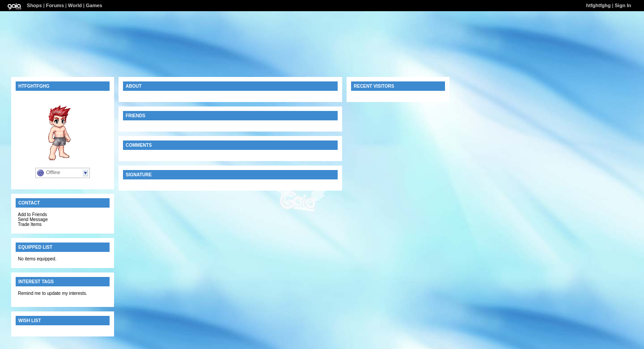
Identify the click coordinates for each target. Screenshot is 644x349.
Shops (34, 5)
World (75, 5)
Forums (55, 5)
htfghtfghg (599, 5)
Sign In (623, 5)
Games (94, 5)
